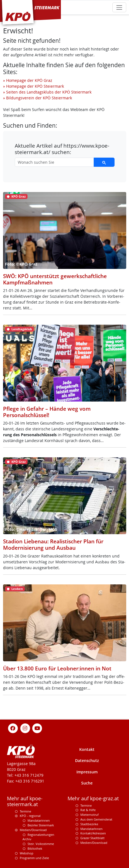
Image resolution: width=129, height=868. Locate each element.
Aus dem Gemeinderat (96, 819)
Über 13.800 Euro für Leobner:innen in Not (57, 668)
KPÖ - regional (30, 816)
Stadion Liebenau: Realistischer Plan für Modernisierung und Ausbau (53, 544)
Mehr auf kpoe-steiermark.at (25, 801)
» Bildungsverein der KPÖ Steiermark (38, 98)
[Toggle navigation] (119, 7)
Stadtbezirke (89, 824)
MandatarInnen (91, 829)
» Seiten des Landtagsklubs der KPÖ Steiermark (47, 92)
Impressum (87, 772)
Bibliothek (35, 848)
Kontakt (87, 749)
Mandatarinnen (39, 820)
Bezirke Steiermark (41, 825)
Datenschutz (87, 760)
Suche (87, 783)
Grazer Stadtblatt (92, 838)
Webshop (27, 853)
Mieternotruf (90, 815)
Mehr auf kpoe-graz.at (93, 798)
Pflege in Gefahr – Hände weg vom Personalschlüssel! (47, 412)
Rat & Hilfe (88, 810)
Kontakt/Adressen (93, 833)
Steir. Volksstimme (41, 844)
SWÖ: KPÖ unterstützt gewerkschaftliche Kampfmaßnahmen (55, 279)
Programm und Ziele (34, 858)
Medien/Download (33, 830)
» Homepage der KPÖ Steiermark (34, 86)
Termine (25, 811)
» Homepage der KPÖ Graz (28, 80)
